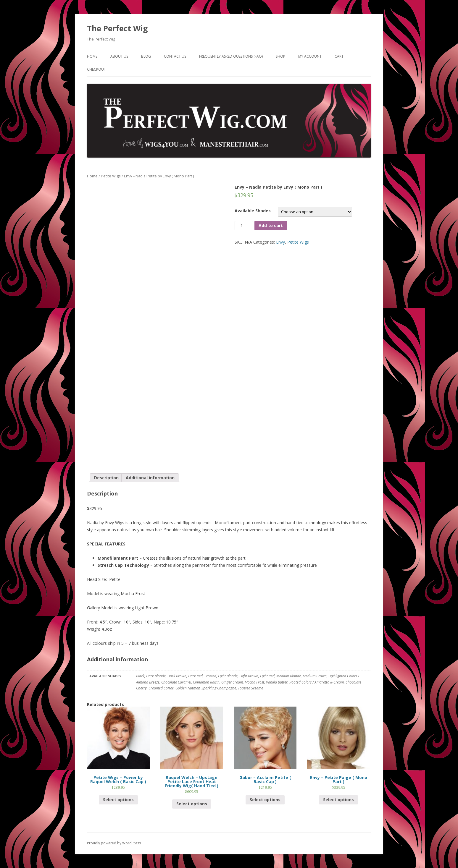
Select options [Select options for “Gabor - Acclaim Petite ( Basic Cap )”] (265, 800)
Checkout (96, 69)
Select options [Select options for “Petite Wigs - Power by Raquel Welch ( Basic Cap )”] (118, 800)
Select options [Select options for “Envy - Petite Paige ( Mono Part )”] (338, 800)
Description (106, 478)
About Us (119, 56)
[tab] (106, 478)
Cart (339, 56)
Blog (146, 56)
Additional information (150, 478)
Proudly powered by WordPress (114, 843)
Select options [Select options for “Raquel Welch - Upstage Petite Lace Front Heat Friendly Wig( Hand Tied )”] (192, 804)
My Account (310, 56)
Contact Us (175, 56)
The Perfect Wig (117, 28)
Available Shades (253, 211)
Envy (280, 242)
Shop (280, 56)
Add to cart (271, 225)
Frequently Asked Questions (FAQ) (231, 56)
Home (92, 56)
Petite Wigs (111, 176)
